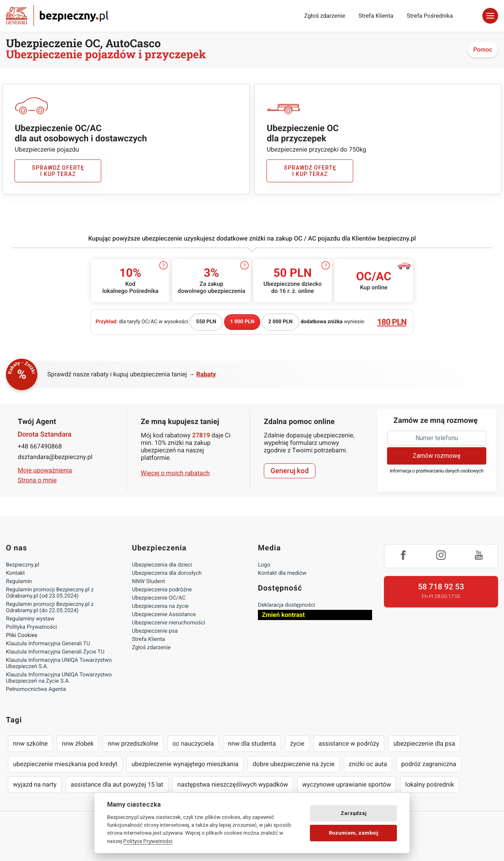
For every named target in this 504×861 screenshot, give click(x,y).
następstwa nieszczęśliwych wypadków (233, 784)
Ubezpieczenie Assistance (164, 615)
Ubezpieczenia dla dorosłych (167, 573)
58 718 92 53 (441, 587)
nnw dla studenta (252, 743)
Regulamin (19, 581)
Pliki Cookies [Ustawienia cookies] (22, 635)
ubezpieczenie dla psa (424, 743)
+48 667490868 (40, 446)
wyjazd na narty (35, 784)
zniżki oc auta (368, 764)
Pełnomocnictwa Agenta (36, 689)
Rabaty (206, 374)
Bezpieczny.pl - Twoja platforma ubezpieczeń (57, 16)
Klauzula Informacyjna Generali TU (48, 644)
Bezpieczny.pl (23, 565)
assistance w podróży (349, 743)
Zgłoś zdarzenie (324, 16)
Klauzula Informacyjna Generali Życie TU (55, 652)
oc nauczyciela (193, 743)
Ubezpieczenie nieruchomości (169, 623)
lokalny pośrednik (430, 784)
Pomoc (483, 50)
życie (297, 743)
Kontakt (15, 573)
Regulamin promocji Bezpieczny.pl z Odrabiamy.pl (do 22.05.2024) (50, 607)
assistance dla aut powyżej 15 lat (117, 784)
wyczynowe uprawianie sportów (347, 784)
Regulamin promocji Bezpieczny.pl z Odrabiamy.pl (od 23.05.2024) (50, 593)
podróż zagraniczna (429, 764)
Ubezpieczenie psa (155, 631)
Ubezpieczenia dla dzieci (162, 565)
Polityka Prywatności (31, 627)
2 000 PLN (280, 322)
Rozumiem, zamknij (354, 833)
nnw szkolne (30, 743)
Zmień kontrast (283, 615)
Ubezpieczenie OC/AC (159, 598)
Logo (264, 565)
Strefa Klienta (376, 16)
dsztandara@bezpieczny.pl (55, 457)
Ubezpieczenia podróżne (162, 590)
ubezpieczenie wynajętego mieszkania (185, 764)
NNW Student (148, 581)
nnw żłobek (78, 743)
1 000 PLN (242, 322)
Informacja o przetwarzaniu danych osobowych (437, 471)
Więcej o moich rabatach (175, 473)
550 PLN (206, 322)
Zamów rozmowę (436, 456)
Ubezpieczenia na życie (160, 606)
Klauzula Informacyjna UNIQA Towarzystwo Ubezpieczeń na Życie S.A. (59, 678)
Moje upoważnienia (45, 470)
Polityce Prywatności (148, 841)
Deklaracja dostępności (286, 605)
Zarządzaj (354, 813)
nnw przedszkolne (133, 743)
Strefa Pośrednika (430, 16)
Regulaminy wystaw (30, 619)
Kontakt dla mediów (282, 573)
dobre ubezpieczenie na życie (294, 764)
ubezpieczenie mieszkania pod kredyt (65, 764)
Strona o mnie (37, 480)
